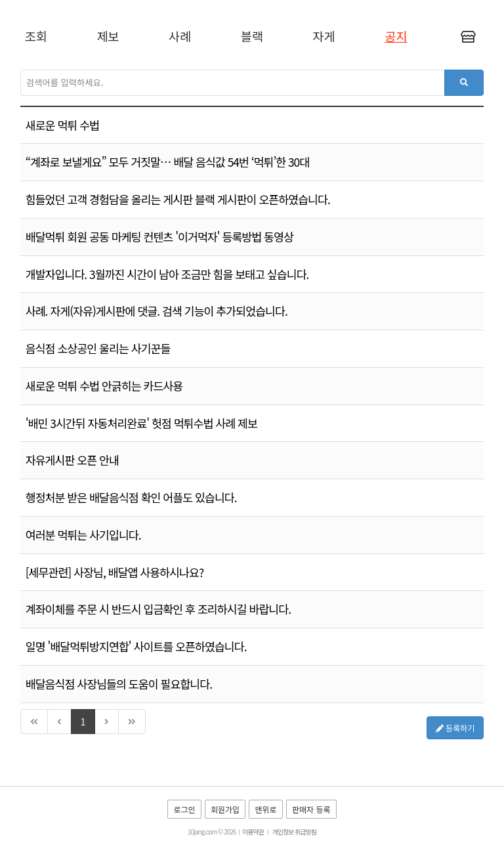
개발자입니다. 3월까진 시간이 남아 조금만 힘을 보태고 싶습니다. (167, 274)
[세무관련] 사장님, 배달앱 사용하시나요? (115, 572)
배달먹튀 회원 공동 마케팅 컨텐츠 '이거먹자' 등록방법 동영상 (159, 237)
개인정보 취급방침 (294, 832)
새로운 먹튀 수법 (62, 125)
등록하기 (455, 728)
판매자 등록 (311, 809)
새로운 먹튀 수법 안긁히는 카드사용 (104, 386)
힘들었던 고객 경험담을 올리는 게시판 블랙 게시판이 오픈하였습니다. (178, 199)
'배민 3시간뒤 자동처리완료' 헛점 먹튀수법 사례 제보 (141, 423)
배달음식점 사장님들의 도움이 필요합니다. (119, 684)
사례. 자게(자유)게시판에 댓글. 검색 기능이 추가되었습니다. (157, 311)
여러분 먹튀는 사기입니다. (83, 535)
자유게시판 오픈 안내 (72, 460)
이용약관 (253, 832)
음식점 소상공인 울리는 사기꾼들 (98, 348)
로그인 (184, 809)
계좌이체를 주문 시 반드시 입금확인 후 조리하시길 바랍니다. (158, 609)
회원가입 (225, 809)
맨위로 (265, 809)
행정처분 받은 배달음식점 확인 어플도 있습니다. (131, 497)
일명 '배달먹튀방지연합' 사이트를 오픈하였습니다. (136, 646)
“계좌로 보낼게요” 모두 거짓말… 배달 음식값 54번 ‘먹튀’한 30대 (167, 162)
